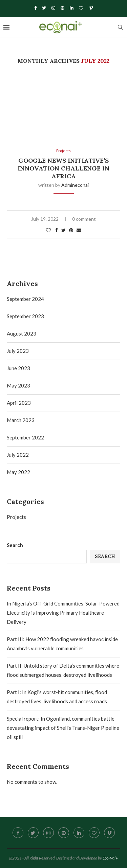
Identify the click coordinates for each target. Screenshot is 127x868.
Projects (16, 517)
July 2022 (18, 455)
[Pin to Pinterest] (71, 230)
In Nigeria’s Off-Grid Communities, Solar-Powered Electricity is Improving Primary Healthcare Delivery (63, 613)
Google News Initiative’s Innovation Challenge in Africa (63, 168)
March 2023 (21, 420)
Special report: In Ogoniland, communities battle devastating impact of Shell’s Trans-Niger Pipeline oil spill (63, 728)
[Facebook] (35, 8)
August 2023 (22, 333)
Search (15, 545)
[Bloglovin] (81, 8)
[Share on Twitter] (63, 230)
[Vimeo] (91, 8)
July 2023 (18, 351)
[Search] (120, 27)
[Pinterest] (62, 8)
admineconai (75, 185)
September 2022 (25, 437)
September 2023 (25, 316)
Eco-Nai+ (110, 858)
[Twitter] (44, 8)
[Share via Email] (79, 230)
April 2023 (19, 403)
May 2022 (18, 472)
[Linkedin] (72, 8)
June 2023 (18, 368)
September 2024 (25, 299)
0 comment (84, 219)
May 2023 (18, 385)
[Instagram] (53, 8)
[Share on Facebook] (57, 230)
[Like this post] (48, 230)
